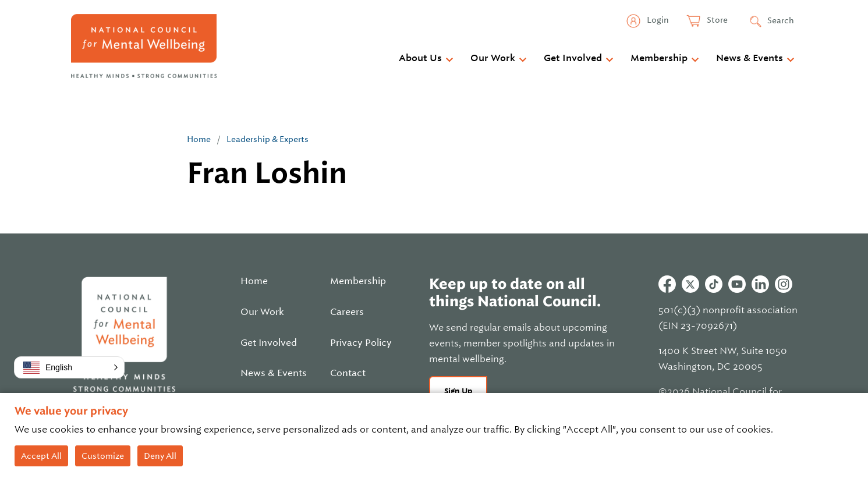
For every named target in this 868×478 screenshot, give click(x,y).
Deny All (160, 456)
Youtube (737, 284)
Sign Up (458, 391)
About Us (420, 58)
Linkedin (760, 284)
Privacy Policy (361, 343)
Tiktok (714, 284)
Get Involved (573, 58)
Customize (103, 456)
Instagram (784, 284)
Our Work (493, 58)
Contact (348, 373)
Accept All (41, 456)
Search (781, 20)
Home (199, 139)
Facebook (667, 284)
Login (657, 20)
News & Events (750, 58)
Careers (347, 312)
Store (716, 20)
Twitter (690, 284)
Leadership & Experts (268, 139)
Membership (659, 58)
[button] (69, 367)
